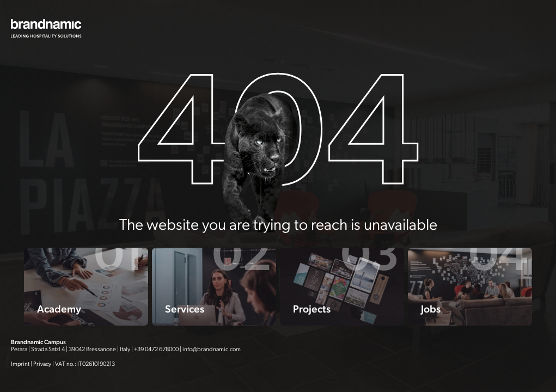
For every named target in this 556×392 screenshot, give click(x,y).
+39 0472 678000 (156, 349)
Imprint (20, 364)
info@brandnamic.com (212, 349)
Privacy (42, 364)
